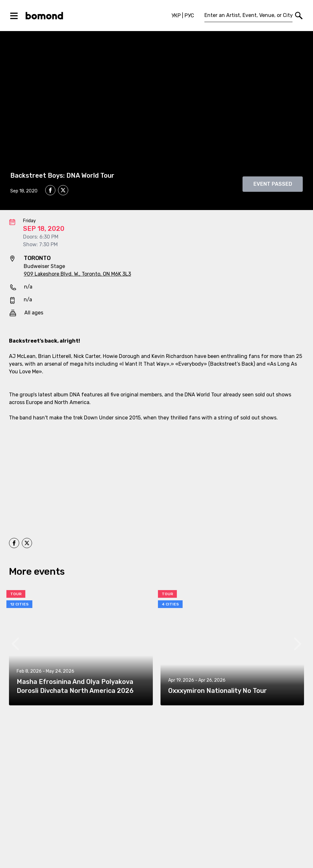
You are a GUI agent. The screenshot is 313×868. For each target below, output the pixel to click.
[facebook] (50, 190)
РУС (189, 16)
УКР (176, 16)
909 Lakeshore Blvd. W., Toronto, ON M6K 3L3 (77, 274)
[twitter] (63, 191)
